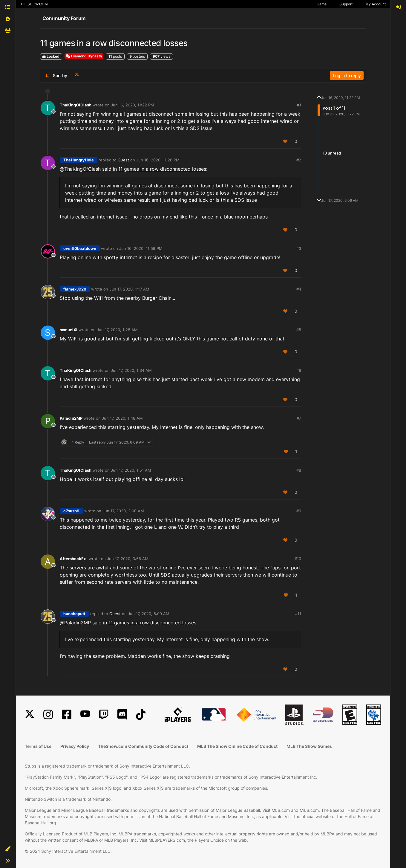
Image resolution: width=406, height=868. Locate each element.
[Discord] (122, 715)
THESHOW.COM (34, 4)
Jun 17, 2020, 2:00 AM (123, 511)
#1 (299, 105)
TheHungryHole (79, 160)
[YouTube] (85, 715)
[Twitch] (104, 715)
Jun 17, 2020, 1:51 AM (131, 470)
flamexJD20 (75, 289)
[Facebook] (67, 715)
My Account (376, 4)
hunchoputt (74, 614)
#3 (299, 248)
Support (346, 4)
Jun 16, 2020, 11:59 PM (141, 248)
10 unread (332, 153)
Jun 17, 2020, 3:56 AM (128, 559)
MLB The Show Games (309, 746)
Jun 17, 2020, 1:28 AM (117, 330)
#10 (298, 559)
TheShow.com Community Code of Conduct (143, 746)
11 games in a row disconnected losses (162, 169)
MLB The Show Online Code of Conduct (237, 746)
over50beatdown (80, 248)
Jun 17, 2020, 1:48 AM (122, 418)
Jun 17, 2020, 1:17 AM (129, 289)
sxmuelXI (69, 330)
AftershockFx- (74, 559)
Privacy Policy (75, 746)
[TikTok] (141, 715)
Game (322, 4)
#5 (299, 330)
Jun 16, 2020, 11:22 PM (132, 105)
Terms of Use (38, 746)
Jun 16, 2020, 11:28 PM (158, 160)
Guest (123, 160)
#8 (299, 470)
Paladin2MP (71, 418)
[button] (8, 849)
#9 (299, 511)
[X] (30, 715)
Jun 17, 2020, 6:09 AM (149, 614)
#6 (299, 370)
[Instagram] (48, 715)
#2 (299, 160)
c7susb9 (71, 511)
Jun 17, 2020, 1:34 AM (131, 370)
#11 (298, 614)
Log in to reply (347, 75)
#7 (299, 418)
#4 (299, 289)
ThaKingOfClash (76, 105)
